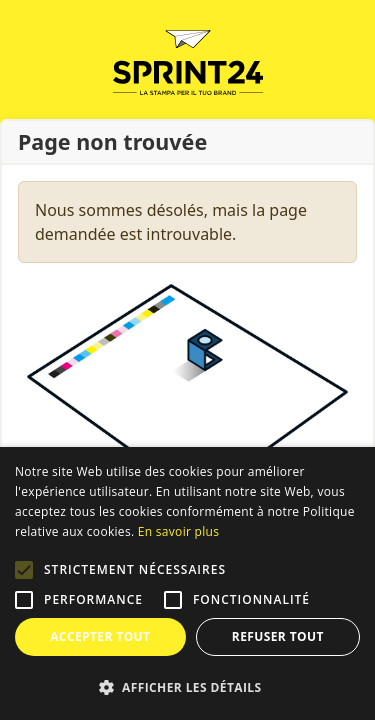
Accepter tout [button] (100, 636)
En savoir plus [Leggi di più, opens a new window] (178, 531)
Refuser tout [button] (278, 636)
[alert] (187, 583)
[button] (24, 570)
